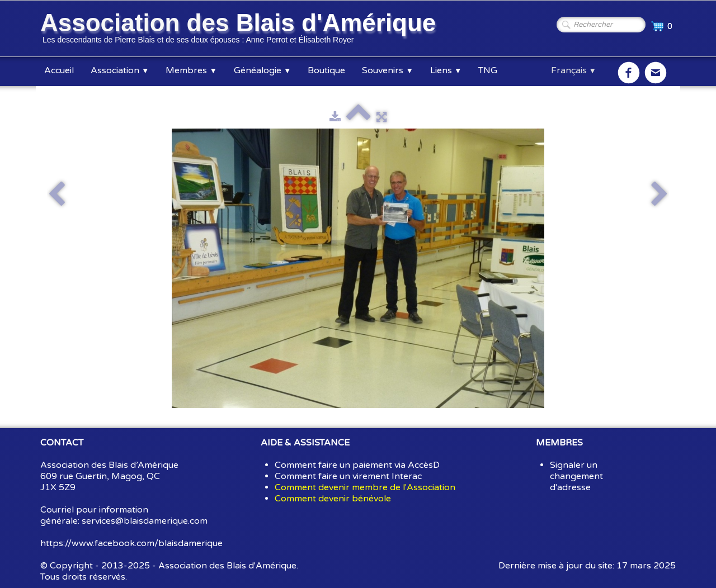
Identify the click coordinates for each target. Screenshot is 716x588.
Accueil (59, 70)
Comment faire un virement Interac (348, 476)
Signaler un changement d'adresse (576, 476)
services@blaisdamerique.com (145, 521)
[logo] (240, 30)
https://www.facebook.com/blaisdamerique (131, 543)
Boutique (326, 70)
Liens (446, 70)
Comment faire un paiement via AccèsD (357, 465)
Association (120, 70)
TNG (488, 70)
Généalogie (262, 70)
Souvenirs (387, 70)
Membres (191, 70)
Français (574, 70)
